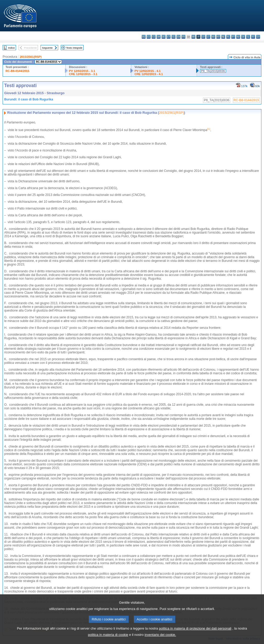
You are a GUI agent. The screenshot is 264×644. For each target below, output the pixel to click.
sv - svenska (258, 37)
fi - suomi (253, 37)
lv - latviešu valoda (203, 37)
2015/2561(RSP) (31, 57)
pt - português (233, 37)
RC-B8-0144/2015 (17, 71)
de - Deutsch (164, 37)
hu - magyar (213, 37)
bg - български (144, 37)
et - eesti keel (169, 37)
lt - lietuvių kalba (208, 37)
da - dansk (159, 37)
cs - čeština (154, 37)
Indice (12, 48)
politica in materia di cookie (108, 640)
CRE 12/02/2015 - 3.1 (83, 74)
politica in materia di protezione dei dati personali (195, 634)
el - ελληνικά (174, 37)
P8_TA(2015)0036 (213, 71)
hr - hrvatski (193, 37)
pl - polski (228, 37)
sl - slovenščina (248, 37)
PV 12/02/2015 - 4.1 (147, 71)
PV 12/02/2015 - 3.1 (82, 71)
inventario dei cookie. (160, 640)
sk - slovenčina (243, 37)
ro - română (238, 37)
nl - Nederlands (223, 37)
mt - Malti (218, 37)
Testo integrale (74, 48)
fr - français (183, 37)
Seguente (47, 48)
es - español (149, 37)
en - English (178, 37)
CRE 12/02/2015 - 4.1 (148, 74)
